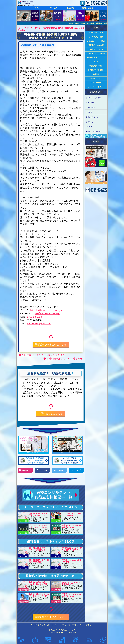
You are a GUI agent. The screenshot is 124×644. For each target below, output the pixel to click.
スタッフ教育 (91, 107)
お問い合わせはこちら (51, 414)
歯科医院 (89, 127)
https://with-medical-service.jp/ (46, 310)
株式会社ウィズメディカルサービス (51, 38)
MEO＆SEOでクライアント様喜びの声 (72, 583)
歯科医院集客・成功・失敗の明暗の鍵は (39, 561)
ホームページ (91, 103)
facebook (43, 470)
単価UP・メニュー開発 (96, 53)
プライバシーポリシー (96, 87)
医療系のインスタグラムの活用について (72, 526)
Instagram (26, 470)
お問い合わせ (88, 8)
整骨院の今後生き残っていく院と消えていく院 (39, 583)
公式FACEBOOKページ (48, 313)
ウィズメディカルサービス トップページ (50, 625)
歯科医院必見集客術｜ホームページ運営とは (39, 549)
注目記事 (89, 112)
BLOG (96, 62)
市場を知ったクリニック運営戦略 (63, 359)
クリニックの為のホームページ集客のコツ (72, 514)
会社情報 (71, 8)
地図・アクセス (96, 78)
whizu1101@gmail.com (39, 324)
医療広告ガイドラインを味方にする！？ (42, 355)
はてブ (77, 470)
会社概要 (96, 74)
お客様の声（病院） (96, 66)
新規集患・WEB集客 (96, 45)
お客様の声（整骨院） (96, 70)
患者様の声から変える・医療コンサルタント (39, 514)
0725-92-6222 (34, 317)
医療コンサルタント (93, 117)
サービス (53, 8)
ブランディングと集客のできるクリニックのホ (39, 526)
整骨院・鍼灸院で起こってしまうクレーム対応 (39, 595)
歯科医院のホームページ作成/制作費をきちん (72, 549)
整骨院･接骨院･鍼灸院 (94, 132)
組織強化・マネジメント (96, 58)
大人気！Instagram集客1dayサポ (72, 561)
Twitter (60, 470)
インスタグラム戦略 (96, 37)
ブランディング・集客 (94, 98)
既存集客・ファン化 (96, 49)
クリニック (90, 122)
